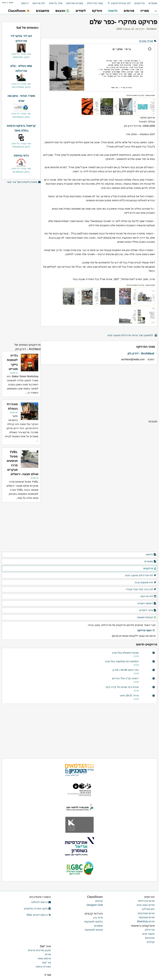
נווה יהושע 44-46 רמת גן (126, 670)
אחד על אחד (56, 3)
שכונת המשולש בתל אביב (125, 653)
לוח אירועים (39, 3)
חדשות (151, 555)
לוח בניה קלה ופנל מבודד (141, 589)
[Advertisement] (99, 392)
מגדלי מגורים (146, 41)
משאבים (98, 926)
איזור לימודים (148, 610)
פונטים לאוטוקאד (94, 930)
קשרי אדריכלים (95, 3)
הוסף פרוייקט (146, 631)
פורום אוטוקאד (147, 917)
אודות (48, 954)
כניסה (4, 2)
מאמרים (153, 3)
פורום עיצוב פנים (146, 905)
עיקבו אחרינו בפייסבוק (37, 908)
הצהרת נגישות (43, 967)
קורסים (99, 901)
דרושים (25, 3)
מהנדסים (150, 938)
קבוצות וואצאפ (147, 617)
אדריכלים (150, 930)
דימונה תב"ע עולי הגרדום (125, 678)
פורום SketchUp (146, 921)
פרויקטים (150, 569)
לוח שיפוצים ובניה (145, 583)
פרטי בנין (98, 918)
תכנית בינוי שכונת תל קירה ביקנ (122, 687)
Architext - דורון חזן (146, 29)
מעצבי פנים (148, 934)
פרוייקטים (140, 3)
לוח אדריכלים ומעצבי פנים (141, 576)
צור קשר (46, 962)
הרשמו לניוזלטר (41, 902)
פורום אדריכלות (146, 901)
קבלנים (151, 942)
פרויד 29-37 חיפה (129, 696)
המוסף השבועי (147, 603)
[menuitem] (151, 3)
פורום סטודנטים (146, 913)
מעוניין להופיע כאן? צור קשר (24, 182)
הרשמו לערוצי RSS (39, 915)
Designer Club (95, 905)
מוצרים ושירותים (75, 3)
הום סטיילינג (148, 909)
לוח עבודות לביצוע (121, 3)
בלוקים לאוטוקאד (93, 922)
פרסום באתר (44, 958)
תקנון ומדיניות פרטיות (39, 950)
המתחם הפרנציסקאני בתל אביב (122, 661)
